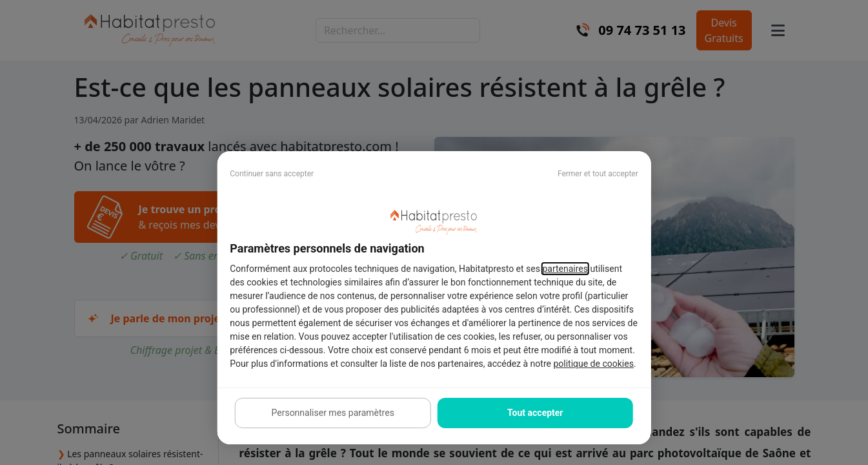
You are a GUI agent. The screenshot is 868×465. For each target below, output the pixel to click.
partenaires (565, 269)
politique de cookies (593, 364)
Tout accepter (535, 413)
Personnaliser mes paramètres (333, 413)
